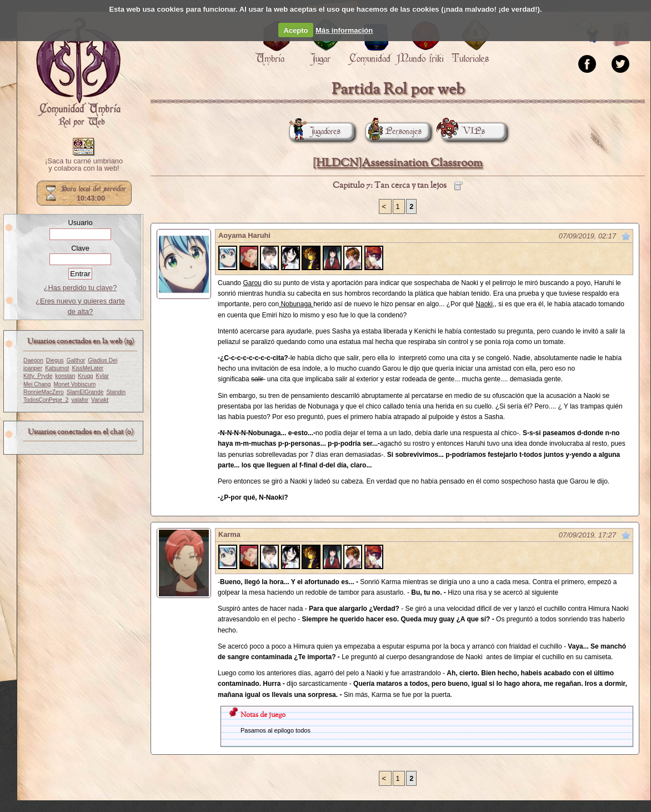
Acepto (296, 30)
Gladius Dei (102, 360)
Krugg (85, 376)
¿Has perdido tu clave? (81, 288)
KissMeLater (87, 368)
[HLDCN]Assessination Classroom (398, 163)
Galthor (76, 360)
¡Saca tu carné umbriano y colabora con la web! (84, 165)
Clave (80, 248)
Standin (116, 392)
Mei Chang (37, 384)
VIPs (463, 131)
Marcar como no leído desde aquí (626, 236)
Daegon (33, 360)
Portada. (78, 73)
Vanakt (100, 400)
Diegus (55, 360)
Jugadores (315, 131)
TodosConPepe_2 (46, 400)
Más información (344, 30)
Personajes (394, 131)
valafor (80, 400)
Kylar (102, 376)
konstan (65, 376)
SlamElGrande (85, 392)
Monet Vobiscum (75, 384)
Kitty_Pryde (38, 376)
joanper (33, 368)
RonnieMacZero (44, 392)
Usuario (80, 223)
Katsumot (57, 368)
